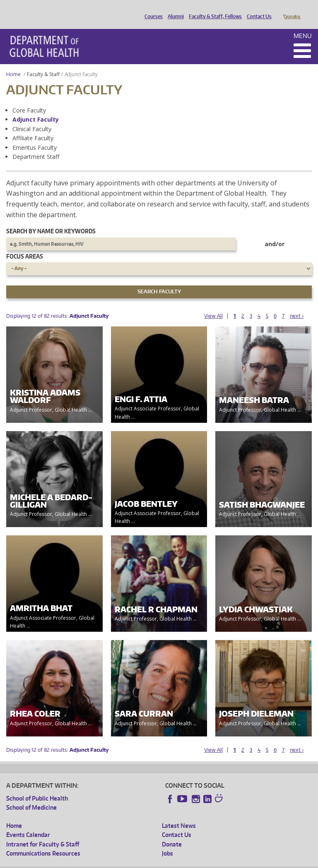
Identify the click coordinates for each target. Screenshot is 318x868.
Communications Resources (43, 842)
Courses (152, 10)
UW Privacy (116, 861)
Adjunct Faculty (36, 108)
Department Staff (36, 145)
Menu (303, 24)
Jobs (167, 842)
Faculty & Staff (43, 63)
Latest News (179, 814)
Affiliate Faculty (33, 126)
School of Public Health (37, 787)
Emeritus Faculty (35, 136)
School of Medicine (31, 796)
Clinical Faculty (32, 117)
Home (13, 63)
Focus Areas (25, 245)
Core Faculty (29, 99)
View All (213, 304)
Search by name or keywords (51, 219)
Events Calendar (28, 823)
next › (297, 304)
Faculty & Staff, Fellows (213, 10)
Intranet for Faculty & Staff (43, 833)
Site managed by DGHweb (198, 861)
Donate (291, 10)
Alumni (174, 10)
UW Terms (149, 861)
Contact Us (257, 10)
